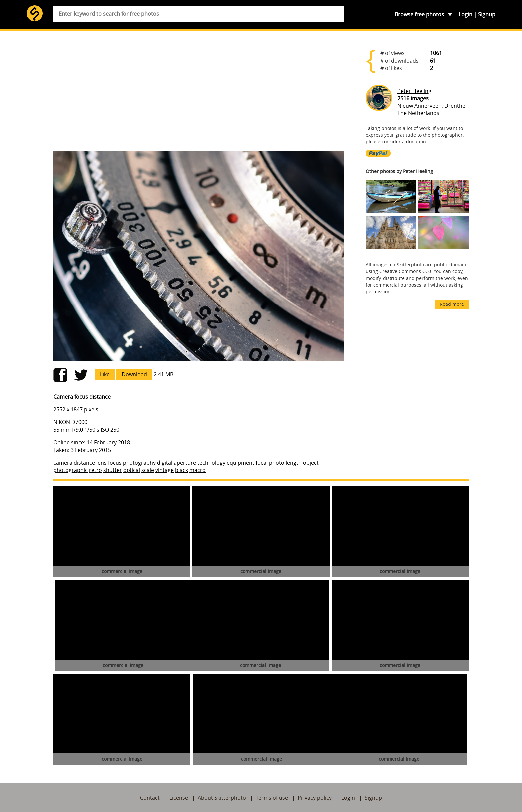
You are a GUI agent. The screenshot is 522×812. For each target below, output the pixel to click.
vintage (165, 470)
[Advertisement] (199, 94)
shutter (113, 470)
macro (198, 470)
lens (101, 463)
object (311, 463)
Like (105, 374)
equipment (241, 463)
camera (63, 463)
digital (165, 463)
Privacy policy (315, 798)
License (179, 798)
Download (134, 374)
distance (84, 463)
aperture (185, 463)
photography (139, 463)
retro (95, 470)
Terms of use (272, 798)
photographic (70, 470)
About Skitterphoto (222, 798)
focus (115, 463)
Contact (150, 798)
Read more (452, 304)
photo (277, 463)
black (182, 470)
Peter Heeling (414, 91)
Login (466, 14)
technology (211, 463)
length (294, 463)
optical (132, 470)
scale (148, 470)
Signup (487, 14)
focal (262, 463)
